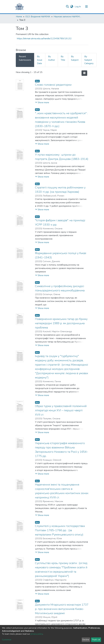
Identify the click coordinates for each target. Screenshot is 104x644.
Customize (7, 640)
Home (19, 17)
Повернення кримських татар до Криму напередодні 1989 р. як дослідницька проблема (61, 323)
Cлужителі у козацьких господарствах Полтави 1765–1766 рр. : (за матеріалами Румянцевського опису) (60, 530)
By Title (63, 58)
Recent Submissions (25, 58)
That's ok (96, 640)
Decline (86, 640)
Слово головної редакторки (53, 85)
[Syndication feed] (84, 73)
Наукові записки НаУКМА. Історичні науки (68, 17)
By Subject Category (89, 60)
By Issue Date (40, 60)
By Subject (75, 58)
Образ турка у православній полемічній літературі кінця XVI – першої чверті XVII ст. (61, 410)
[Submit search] (68, 7)
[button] (72, 7)
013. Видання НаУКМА (38, 17)
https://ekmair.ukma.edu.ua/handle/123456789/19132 (44, 39)
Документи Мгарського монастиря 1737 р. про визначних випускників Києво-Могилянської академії (62, 609)
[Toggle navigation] (87, 7)
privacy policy (37, 634)
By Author (52, 58)
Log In (78, 7)
